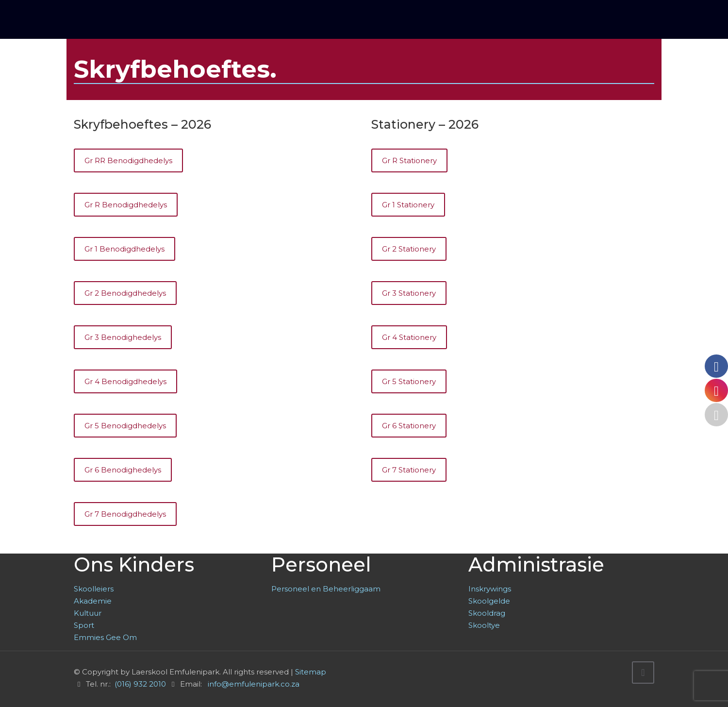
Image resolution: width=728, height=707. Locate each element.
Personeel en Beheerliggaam (326, 589)
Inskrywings (490, 589)
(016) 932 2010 (140, 684)
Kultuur (88, 613)
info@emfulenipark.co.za (254, 684)
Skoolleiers (94, 589)
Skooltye (484, 625)
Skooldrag (487, 613)
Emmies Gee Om (105, 637)
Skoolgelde (489, 601)
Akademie (93, 601)
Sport (84, 625)
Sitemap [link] (311, 672)
